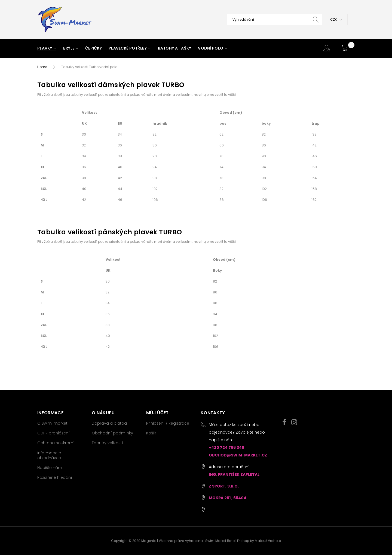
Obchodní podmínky (112, 433)
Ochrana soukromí (56, 443)
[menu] (170, 48)
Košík (151, 433)
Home (42, 67)
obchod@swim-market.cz (238, 455)
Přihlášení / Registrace (168, 423)
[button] (336, 20)
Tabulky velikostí (108, 443)
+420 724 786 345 (226, 447)
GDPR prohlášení (53, 433)
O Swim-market (52, 423)
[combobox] (274, 20)
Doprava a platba (109, 423)
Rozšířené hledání (55, 477)
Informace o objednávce (49, 455)
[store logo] (65, 20)
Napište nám (50, 468)
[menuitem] (47, 48)
